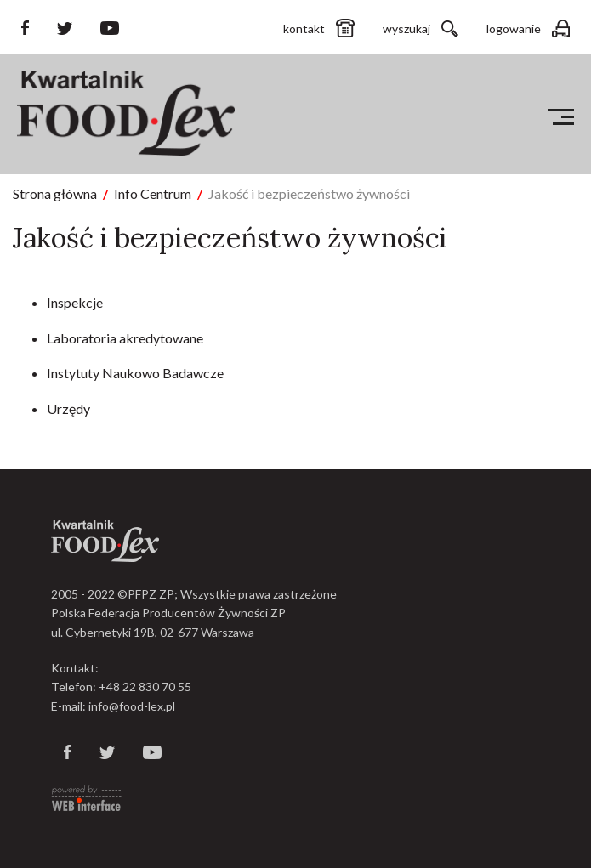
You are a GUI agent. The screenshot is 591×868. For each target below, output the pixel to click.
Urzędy (68, 408)
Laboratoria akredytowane (125, 338)
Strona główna (55, 193)
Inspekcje (75, 302)
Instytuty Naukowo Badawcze (135, 373)
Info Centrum (153, 193)
